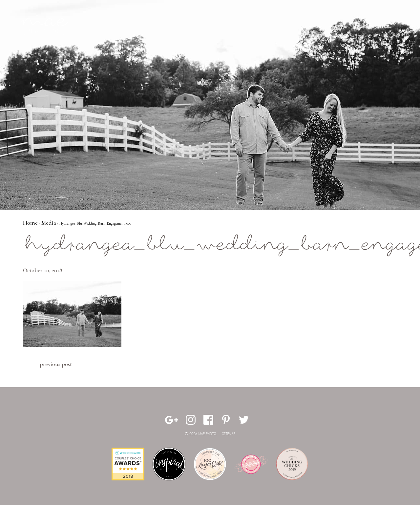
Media (49, 223)
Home (30, 223)
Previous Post (56, 364)
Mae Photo (46, 26)
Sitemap (229, 434)
